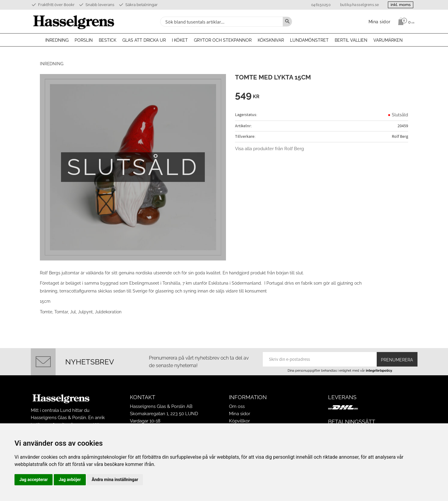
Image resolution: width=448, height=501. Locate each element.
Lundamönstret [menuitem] (309, 40)
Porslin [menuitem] (84, 40)
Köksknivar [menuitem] (271, 40)
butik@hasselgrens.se (358, 5)
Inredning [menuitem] (57, 40)
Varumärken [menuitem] (388, 40)
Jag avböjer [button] (70, 480)
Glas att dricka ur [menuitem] (144, 40)
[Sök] (287, 22)
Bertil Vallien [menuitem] (351, 40)
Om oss (237, 406)
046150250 (320, 5)
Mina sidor (240, 414)
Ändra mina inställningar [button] (115, 480)
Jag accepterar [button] (34, 480)
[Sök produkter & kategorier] (221, 22)
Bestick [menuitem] (108, 40)
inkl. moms (400, 5)
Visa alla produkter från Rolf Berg (269, 149)
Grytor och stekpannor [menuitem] (223, 40)
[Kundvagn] (405, 21)
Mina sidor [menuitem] (380, 22)
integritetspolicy (379, 370)
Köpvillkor (239, 421)
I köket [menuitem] (180, 40)
